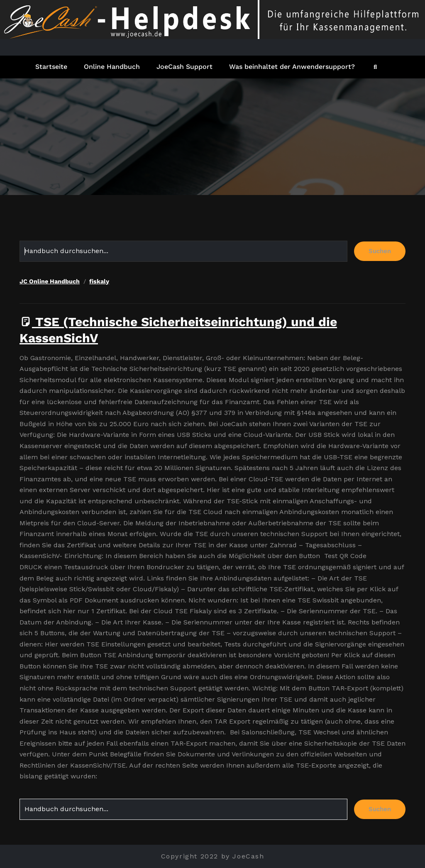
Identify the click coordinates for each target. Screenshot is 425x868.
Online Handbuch (112, 67)
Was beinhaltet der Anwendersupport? (292, 67)
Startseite (51, 67)
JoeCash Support (184, 67)
